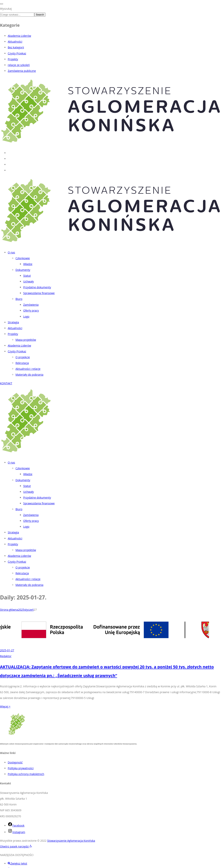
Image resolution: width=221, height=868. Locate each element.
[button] (16, 846)
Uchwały (29, 281)
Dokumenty (23, 270)
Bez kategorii (16, 47)
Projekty (13, 59)
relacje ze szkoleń (19, 65)
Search (40, 15)
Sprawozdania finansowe (39, 293)
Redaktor (6, 656)
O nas (11, 252)
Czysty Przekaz (17, 53)
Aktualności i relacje (28, 369)
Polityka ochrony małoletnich (26, 774)
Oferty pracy (31, 310)
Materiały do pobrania (29, 375)
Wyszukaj (6, 9)
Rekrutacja (22, 363)
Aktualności (15, 42)
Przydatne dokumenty (37, 287)
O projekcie (23, 357)
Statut (27, 276)
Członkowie (23, 258)
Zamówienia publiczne (22, 71)
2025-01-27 (7, 650)
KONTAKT (6, 383)
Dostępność (15, 762)
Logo (26, 316)
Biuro (19, 299)
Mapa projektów (26, 340)
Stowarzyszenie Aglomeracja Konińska (71, 841)
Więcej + (5, 706)
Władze (28, 264)
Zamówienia (31, 305)
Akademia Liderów (19, 36)
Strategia (13, 322)
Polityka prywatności (21, 768)
